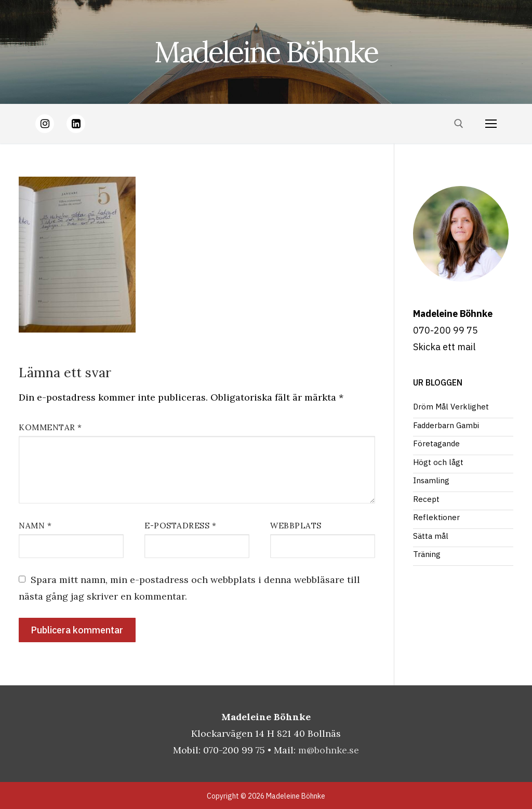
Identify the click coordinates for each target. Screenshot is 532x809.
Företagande (436, 443)
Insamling (431, 480)
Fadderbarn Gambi (446, 425)
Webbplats (296, 526)
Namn (35, 526)
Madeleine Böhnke (266, 52)
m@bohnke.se (329, 750)
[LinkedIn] (76, 124)
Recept (426, 499)
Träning (427, 554)
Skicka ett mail (444, 347)
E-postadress (180, 526)
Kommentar (50, 427)
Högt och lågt (438, 462)
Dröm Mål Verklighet (451, 407)
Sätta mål (431, 536)
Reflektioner (436, 517)
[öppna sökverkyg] (459, 124)
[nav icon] (491, 124)
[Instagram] (45, 124)
